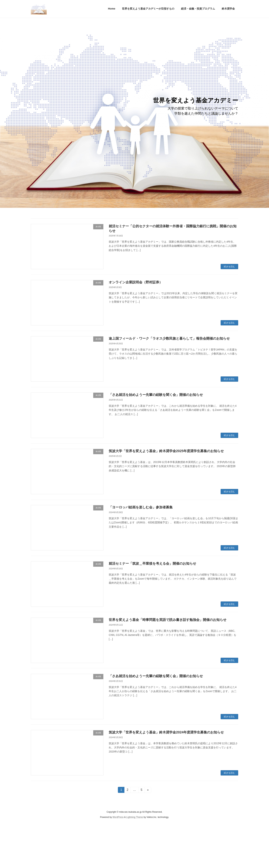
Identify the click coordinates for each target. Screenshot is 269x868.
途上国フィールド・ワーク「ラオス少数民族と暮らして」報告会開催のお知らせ (169, 338)
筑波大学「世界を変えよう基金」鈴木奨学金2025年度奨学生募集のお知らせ (166, 451)
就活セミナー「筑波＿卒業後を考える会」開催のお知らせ (157, 564)
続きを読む (229, 267)
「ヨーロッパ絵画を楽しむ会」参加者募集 (141, 507)
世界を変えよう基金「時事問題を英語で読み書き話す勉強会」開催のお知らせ (168, 620)
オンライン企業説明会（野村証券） (136, 282)
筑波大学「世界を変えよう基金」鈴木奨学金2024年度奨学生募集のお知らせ (166, 732)
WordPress (118, 817)
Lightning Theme (135, 817)
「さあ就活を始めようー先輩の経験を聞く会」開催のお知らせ (156, 395)
